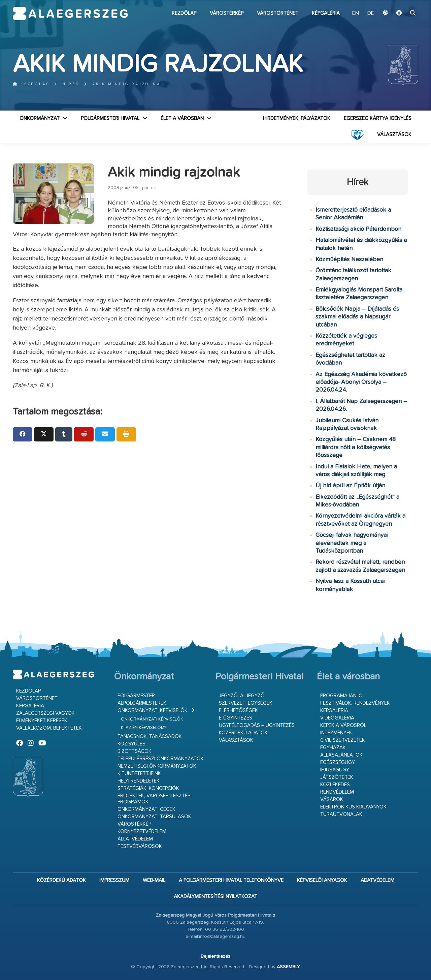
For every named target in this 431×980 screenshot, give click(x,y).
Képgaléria (326, 13)
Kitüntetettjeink (139, 774)
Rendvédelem (337, 792)
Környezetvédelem (142, 832)
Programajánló (341, 696)
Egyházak (333, 748)
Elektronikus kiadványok (353, 807)
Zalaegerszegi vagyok (45, 713)
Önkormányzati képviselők (153, 711)
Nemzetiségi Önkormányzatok (157, 766)
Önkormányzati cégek (146, 809)
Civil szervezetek (343, 740)
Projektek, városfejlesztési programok (155, 799)
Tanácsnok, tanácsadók (150, 737)
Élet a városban (182, 118)
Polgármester (136, 696)
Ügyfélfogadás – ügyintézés (257, 725)
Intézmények (336, 733)
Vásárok (332, 800)
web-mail (154, 880)
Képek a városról (343, 725)
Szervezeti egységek (246, 703)
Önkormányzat (40, 118)
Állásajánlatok (341, 755)
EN (356, 13)
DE (371, 13)
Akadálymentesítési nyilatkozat (215, 897)
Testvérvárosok (140, 846)
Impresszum (114, 880)
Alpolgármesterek (142, 703)
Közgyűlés (131, 744)
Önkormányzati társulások (154, 817)
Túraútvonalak (341, 814)
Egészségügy (338, 762)
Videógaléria (337, 718)
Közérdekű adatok (243, 733)
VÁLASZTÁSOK (394, 135)
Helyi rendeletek (139, 781)
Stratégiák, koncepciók (148, 788)
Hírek (71, 84)
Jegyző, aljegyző (242, 696)
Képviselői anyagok (322, 880)
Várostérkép (227, 13)
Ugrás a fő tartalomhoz (401, 3)
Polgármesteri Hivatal (110, 118)
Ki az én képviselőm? (143, 728)
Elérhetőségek (238, 711)
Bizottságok (135, 751)
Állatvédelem (135, 839)
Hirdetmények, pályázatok (297, 118)
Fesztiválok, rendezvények (355, 703)
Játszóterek (337, 777)
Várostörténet (278, 13)
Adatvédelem (377, 880)
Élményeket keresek (42, 721)
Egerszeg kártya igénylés (378, 118)
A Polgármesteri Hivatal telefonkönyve (231, 880)
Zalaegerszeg (70, 13)
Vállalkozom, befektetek (49, 728)
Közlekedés (335, 785)
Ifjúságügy (335, 770)
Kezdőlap (184, 13)
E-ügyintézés (236, 718)
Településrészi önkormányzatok (161, 759)
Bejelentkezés (215, 956)
